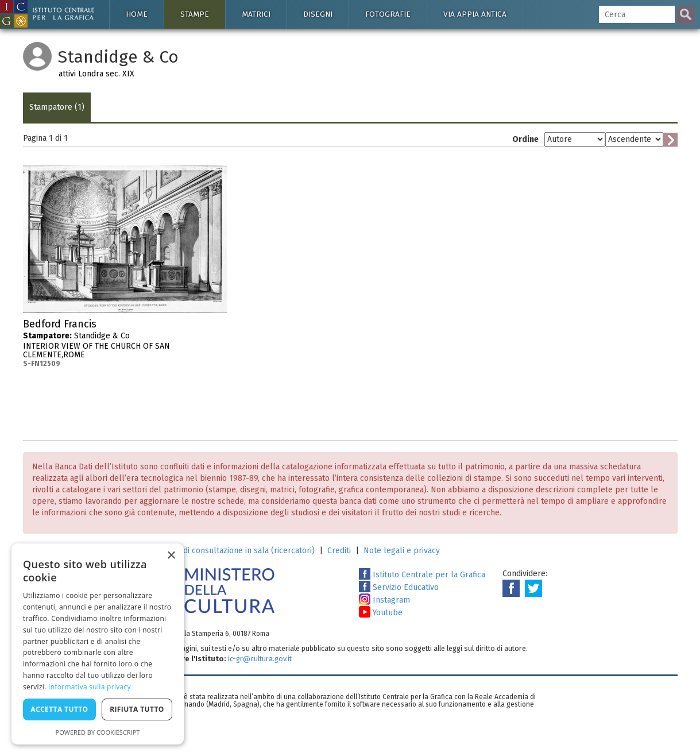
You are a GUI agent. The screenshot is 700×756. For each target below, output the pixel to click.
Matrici (256, 14)
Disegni (318, 14)
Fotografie (388, 14)
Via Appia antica (475, 14)
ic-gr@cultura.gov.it (260, 659)
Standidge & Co (125, 344)
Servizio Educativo (399, 587)
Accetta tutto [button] (59, 709)
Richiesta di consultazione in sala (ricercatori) (231, 551)
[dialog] (98, 644)
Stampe (195, 14)
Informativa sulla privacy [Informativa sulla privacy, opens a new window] (90, 687)
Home (137, 14)
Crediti (339, 551)
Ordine (525, 139)
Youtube (381, 613)
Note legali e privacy (402, 551)
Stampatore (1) (57, 107)
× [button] (171, 556)
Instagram (384, 600)
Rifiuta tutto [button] (137, 709)
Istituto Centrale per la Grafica (422, 575)
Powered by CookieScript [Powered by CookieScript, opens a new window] (98, 732)
